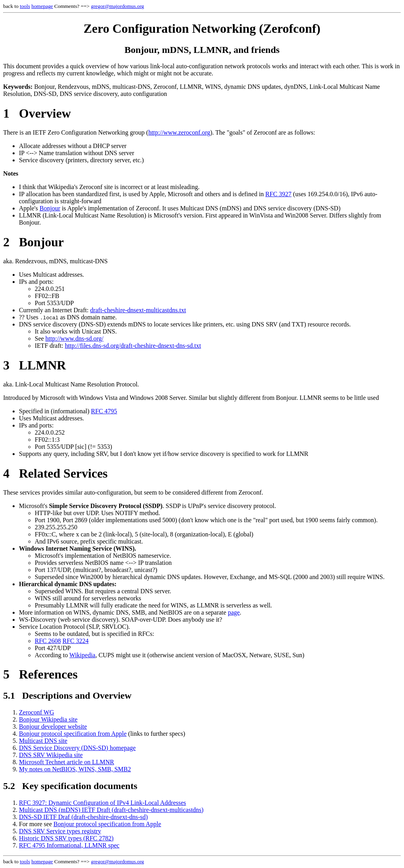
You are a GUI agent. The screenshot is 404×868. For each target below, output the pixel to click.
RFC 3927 (279, 194)
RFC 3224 (75, 641)
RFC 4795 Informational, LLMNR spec (69, 845)
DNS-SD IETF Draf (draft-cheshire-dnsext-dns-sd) (83, 817)
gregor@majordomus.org (117, 6)
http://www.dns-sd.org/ (74, 338)
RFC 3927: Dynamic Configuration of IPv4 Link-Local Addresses (103, 803)
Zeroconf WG (36, 712)
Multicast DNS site (43, 741)
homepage (42, 6)
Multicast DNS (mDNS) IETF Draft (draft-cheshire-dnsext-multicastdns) (111, 810)
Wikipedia (82, 655)
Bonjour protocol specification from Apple (73, 734)
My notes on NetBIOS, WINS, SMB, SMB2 (75, 769)
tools (25, 6)
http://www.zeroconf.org (179, 132)
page (234, 612)
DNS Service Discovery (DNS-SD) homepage (77, 748)
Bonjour (50, 208)
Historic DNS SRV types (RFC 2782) (66, 838)
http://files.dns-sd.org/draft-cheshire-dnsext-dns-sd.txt (133, 346)
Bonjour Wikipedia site (48, 719)
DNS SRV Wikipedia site (51, 755)
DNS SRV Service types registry (60, 831)
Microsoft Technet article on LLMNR (66, 762)
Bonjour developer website (53, 726)
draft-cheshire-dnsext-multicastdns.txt (138, 310)
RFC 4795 (104, 411)
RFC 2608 (48, 641)
